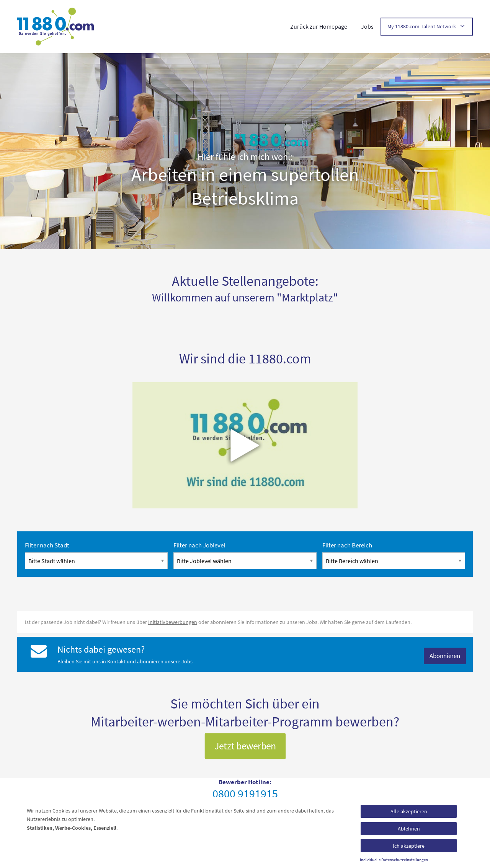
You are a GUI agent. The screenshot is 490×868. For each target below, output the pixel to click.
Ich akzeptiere (409, 846)
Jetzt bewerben (245, 746)
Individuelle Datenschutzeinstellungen (394, 860)
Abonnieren (445, 656)
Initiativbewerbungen (173, 622)
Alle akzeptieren (409, 811)
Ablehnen (409, 829)
